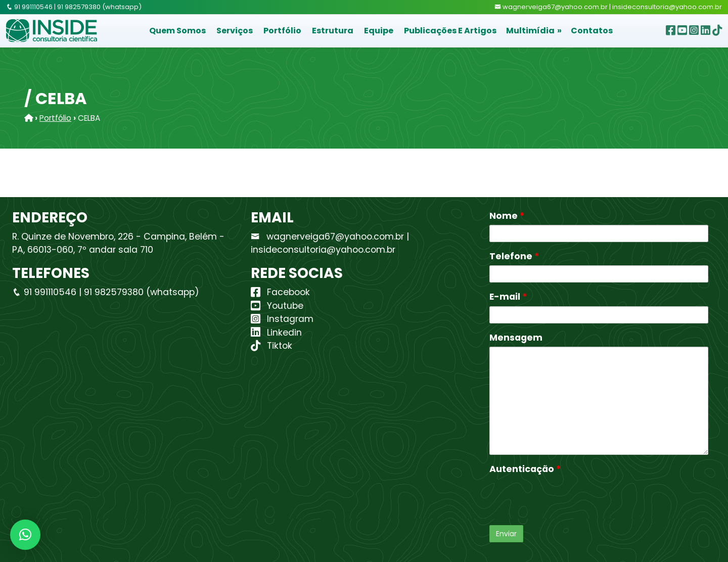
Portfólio (282, 31)
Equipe (379, 31)
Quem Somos (177, 31)
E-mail (508, 297)
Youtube (277, 306)
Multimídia (530, 31)
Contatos (592, 31)
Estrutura (333, 31)
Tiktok (271, 346)
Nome (507, 216)
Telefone (514, 256)
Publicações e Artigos (450, 31)
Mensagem (516, 338)
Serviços (235, 31)
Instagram (282, 319)
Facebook (280, 292)
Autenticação (525, 469)
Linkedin (276, 333)
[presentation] (566, 498)
